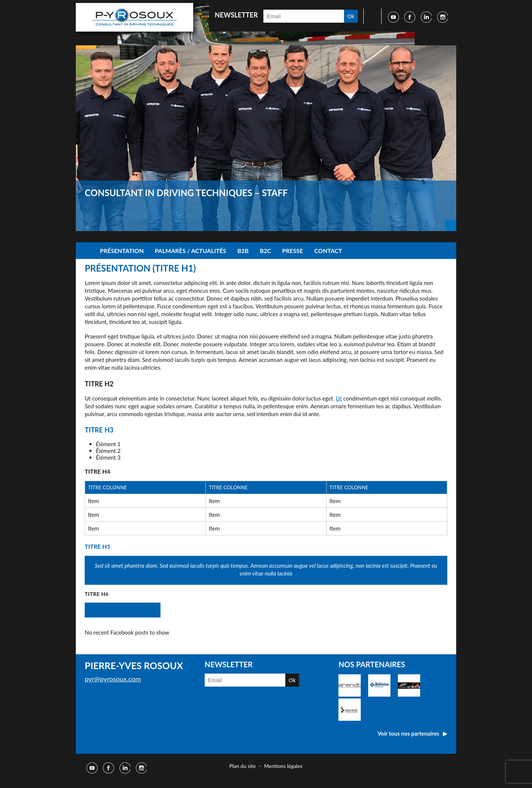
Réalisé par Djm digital (433, 767)
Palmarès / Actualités (191, 251)
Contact (328, 251)
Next (451, 226)
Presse (293, 251)
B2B (243, 251)
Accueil (85, 251)
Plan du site (242, 766)
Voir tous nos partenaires (408, 733)
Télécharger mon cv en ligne (123, 610)
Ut (339, 398)
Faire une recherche (370, 16)
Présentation (122, 251)
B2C (265, 251)
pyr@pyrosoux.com (113, 679)
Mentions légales (283, 766)
